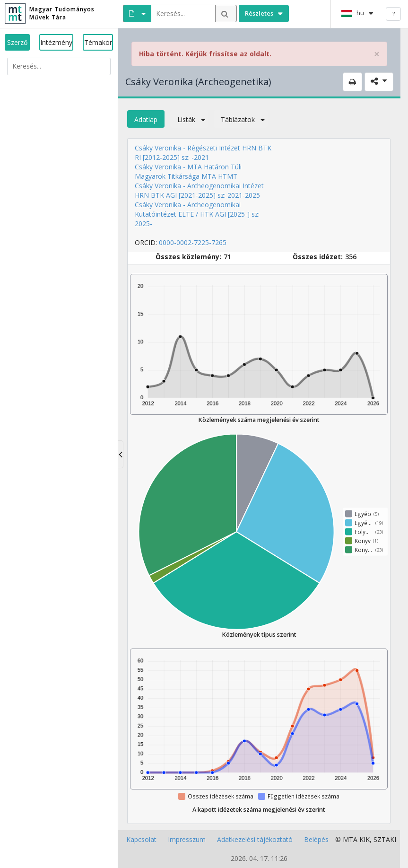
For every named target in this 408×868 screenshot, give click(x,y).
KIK (365, 839)
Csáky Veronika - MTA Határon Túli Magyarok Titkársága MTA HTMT (188, 171)
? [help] (393, 14)
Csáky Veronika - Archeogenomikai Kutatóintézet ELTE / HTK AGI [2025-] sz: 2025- (197, 214)
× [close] (377, 54)
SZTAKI (385, 839)
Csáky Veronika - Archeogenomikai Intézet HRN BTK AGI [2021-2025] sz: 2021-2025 (199, 190)
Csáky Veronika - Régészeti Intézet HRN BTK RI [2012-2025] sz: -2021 (203, 153)
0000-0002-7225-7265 (193, 242)
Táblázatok (241, 119)
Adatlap (146, 119)
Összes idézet (317, 257)
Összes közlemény (187, 257)
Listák (189, 119)
